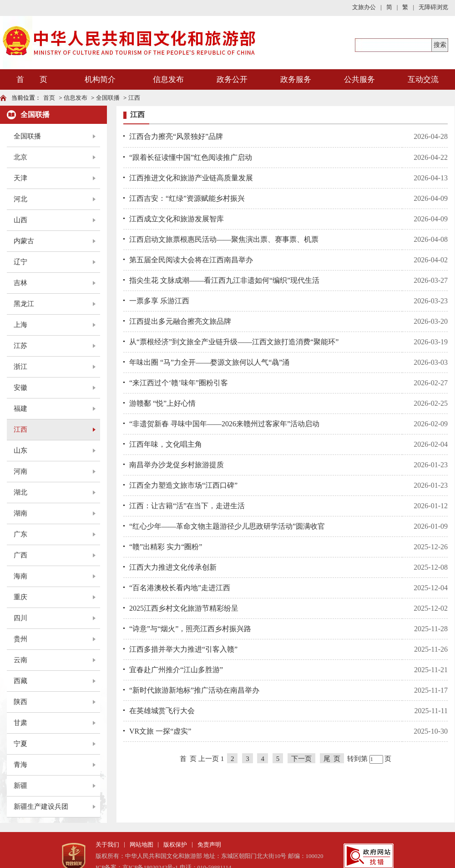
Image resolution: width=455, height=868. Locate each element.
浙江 (20, 367)
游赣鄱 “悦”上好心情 (162, 403)
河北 (20, 199)
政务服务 (296, 79)
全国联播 (108, 98)
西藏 (20, 681)
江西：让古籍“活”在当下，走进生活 (187, 506)
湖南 (20, 513)
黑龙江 (24, 304)
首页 (49, 98)
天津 (20, 178)
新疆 (20, 786)
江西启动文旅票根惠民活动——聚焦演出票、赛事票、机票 (224, 239)
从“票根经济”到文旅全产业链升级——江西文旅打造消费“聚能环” (234, 342)
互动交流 (423, 79)
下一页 (301, 759)
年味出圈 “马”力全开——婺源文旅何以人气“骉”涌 (209, 362)
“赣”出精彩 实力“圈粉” (166, 547)
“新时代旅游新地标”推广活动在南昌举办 (194, 690)
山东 (20, 450)
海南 (20, 576)
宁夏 (20, 744)
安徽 (20, 388)
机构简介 (100, 79)
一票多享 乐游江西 (159, 301)
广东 (20, 534)
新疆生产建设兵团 (41, 807)
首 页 (32, 79)
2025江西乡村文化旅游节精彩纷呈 (184, 608)
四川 (20, 618)
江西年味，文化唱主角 (166, 444)
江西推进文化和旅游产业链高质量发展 (191, 178)
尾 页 (332, 759)
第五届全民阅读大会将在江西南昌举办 (191, 260)
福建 (20, 408)
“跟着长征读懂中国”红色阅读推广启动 (191, 157)
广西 (20, 555)
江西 (134, 98)
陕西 (20, 702)
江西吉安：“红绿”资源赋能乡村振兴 (187, 198)
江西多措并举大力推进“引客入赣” (183, 649)
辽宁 (20, 262)
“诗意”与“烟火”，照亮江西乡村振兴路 (190, 629)
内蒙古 (24, 241)
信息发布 (168, 79)
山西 (20, 220)
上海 (20, 325)
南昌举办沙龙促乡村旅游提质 (177, 465)
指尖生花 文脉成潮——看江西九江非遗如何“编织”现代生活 (224, 280)
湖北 (20, 492)
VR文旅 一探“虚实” (160, 731)
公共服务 (359, 79)
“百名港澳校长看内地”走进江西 (180, 588)
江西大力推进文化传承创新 (173, 567)
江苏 (20, 346)
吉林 (20, 283)
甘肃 (20, 723)
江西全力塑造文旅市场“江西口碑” (183, 485)
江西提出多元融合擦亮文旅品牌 (180, 321)
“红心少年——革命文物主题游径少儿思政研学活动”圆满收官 (227, 526)
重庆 (20, 597)
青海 (20, 765)
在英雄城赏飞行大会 (162, 711)
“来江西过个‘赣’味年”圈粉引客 (179, 383)
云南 (20, 660)
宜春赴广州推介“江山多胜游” (176, 670)
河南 (20, 471)
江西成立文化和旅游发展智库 (177, 219)
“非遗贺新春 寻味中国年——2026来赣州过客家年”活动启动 (224, 424)
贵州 (20, 639)
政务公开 (232, 79)
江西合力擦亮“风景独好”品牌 (176, 136)
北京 (20, 157)
